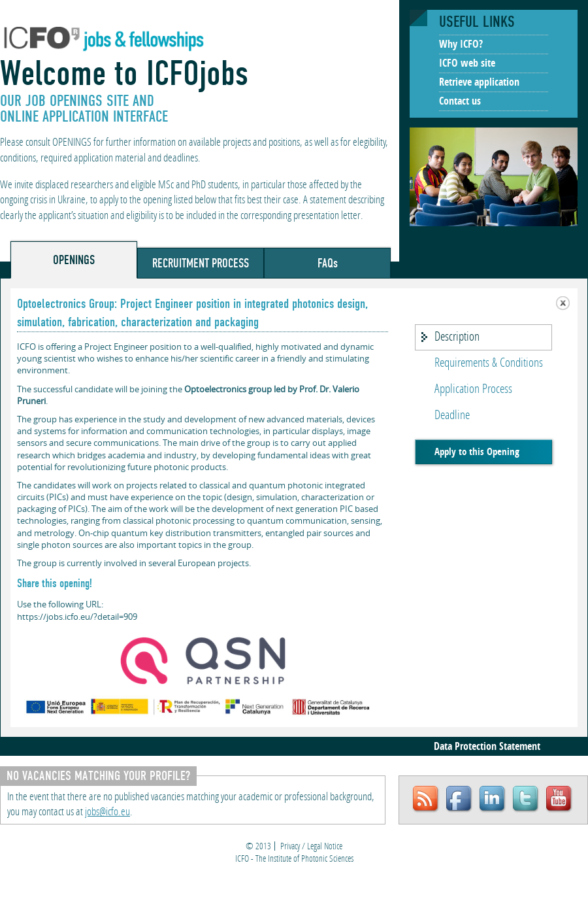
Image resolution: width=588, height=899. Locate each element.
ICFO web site (467, 64)
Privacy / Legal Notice (311, 847)
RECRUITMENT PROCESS (201, 263)
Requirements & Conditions (489, 364)
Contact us (460, 102)
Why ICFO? (461, 45)
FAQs (328, 263)
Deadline (452, 416)
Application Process (473, 390)
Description (457, 337)
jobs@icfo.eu (107, 812)
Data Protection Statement (487, 747)
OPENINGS (74, 260)
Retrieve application (479, 83)
